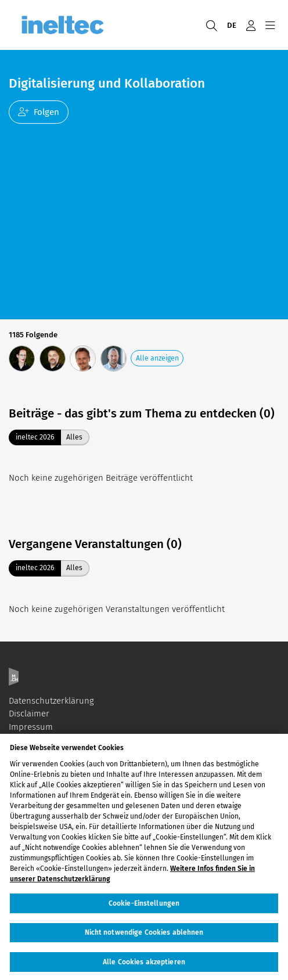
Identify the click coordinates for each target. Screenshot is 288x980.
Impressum (31, 727)
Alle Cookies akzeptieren (144, 965)
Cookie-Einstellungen (144, 907)
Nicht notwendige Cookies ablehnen (144, 936)
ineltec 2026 (35, 437)
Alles (74, 437)
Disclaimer (29, 714)
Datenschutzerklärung (51, 701)
